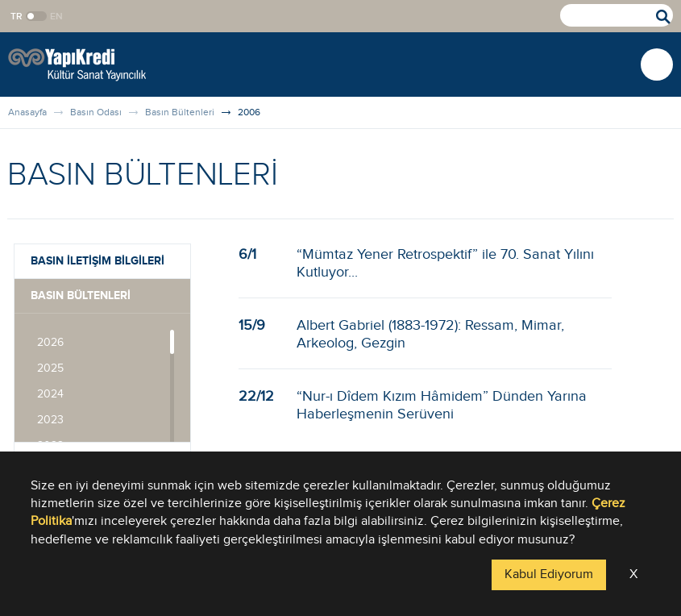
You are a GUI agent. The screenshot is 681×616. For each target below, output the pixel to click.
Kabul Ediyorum (549, 574)
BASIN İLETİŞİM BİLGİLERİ (98, 261)
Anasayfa (27, 112)
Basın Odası (96, 112)
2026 (50, 343)
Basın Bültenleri (180, 112)
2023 (50, 420)
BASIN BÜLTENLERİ (81, 296)
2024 (50, 394)
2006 (249, 112)
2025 (50, 368)
